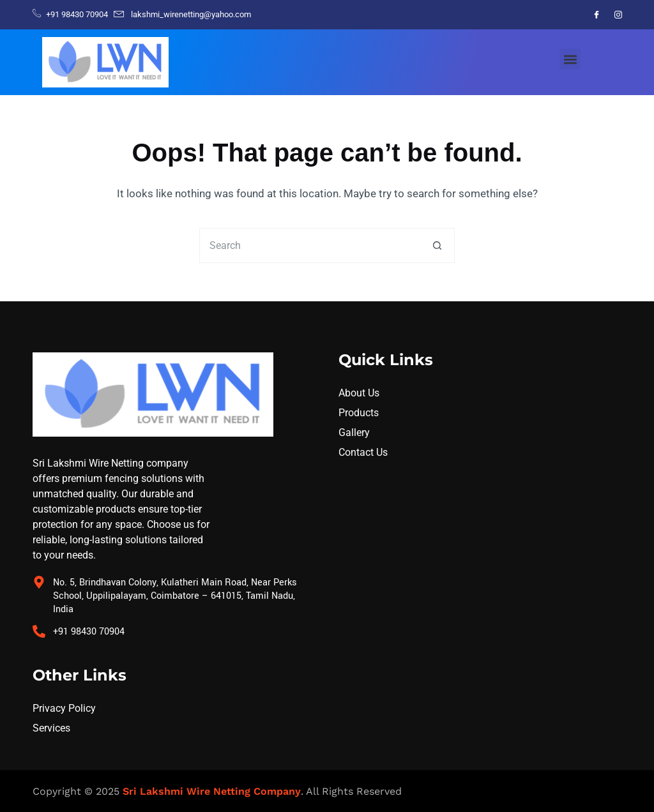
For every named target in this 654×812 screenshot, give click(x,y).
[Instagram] (618, 15)
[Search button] (437, 245)
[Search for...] (309, 245)
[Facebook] (597, 15)
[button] (570, 59)
